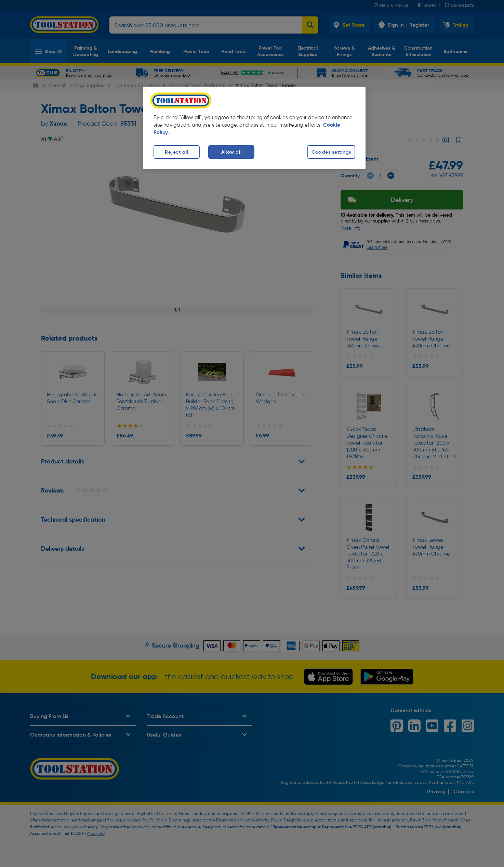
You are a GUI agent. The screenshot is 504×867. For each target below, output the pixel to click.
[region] (254, 128)
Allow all (231, 152)
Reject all (176, 152)
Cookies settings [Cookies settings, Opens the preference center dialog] (331, 152)
